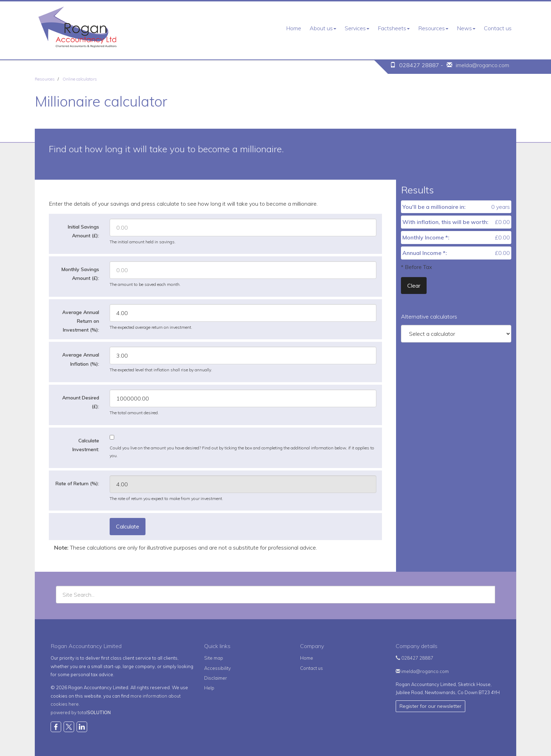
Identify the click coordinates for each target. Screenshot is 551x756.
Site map (214, 658)
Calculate (128, 526)
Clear (414, 286)
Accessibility (218, 668)
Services (357, 28)
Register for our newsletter (430, 706)
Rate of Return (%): (77, 483)
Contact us (498, 28)
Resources (433, 28)
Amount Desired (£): (81, 402)
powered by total (81, 712)
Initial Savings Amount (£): (83, 231)
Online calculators (80, 79)
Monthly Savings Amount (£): (80, 274)
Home (294, 28)
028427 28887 (414, 658)
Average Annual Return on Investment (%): (81, 321)
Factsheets (394, 28)
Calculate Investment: (86, 445)
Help (209, 688)
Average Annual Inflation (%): (81, 359)
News (466, 28)
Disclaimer (216, 678)
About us (323, 28)
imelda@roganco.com (482, 65)
